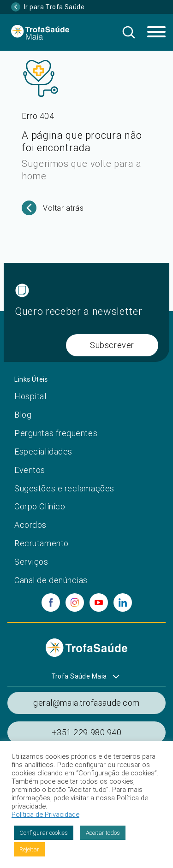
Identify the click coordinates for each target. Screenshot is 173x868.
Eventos (30, 470)
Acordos (30, 525)
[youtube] (99, 602)
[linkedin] (123, 602)
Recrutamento (41, 543)
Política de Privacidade (45, 815)
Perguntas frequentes (56, 433)
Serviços (31, 562)
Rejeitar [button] (29, 849)
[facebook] (51, 602)
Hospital (30, 396)
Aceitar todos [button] (103, 833)
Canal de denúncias (51, 580)
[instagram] (75, 602)
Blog (23, 415)
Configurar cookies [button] (44, 833)
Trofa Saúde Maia (79, 676)
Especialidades (43, 452)
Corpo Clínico (40, 506)
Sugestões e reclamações (64, 488)
